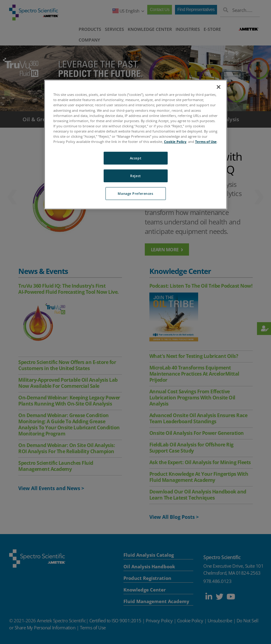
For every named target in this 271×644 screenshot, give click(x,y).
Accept (135, 158)
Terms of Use (206, 142)
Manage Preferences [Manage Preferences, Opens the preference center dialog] (135, 193)
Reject (135, 176)
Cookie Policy (175, 142)
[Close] (219, 87)
